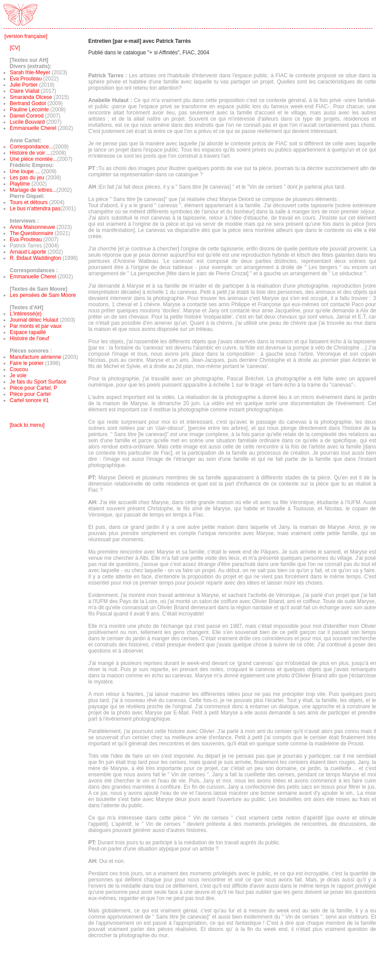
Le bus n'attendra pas (35, 209)
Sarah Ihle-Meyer (30, 72)
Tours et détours (29, 202)
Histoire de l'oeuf (29, 338)
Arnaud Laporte (29, 252)
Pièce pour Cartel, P (33, 388)
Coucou (19, 369)
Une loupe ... (25, 171)
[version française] (26, 36)
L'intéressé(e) (26, 314)
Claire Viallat (24, 91)
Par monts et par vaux (36, 326)
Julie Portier (24, 85)
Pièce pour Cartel (30, 394)
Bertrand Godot (28, 103)
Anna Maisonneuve (33, 227)
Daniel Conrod (27, 116)
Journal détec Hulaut (34, 320)
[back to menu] (27, 425)
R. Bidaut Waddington (35, 258)
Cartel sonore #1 (29, 400)
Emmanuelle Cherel (33, 128)
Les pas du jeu (27, 178)
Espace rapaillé (28, 332)
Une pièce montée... (33, 159)
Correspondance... (32, 147)
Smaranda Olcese (31, 97)
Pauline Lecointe (29, 110)
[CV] (15, 48)
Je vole (18, 376)
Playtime (20, 184)
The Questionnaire (32, 233)
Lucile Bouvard (27, 122)
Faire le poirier (27, 363)
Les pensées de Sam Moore (43, 295)
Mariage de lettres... (33, 190)
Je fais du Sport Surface (38, 382)
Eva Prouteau (26, 79)
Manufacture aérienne (36, 357)
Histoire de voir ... (30, 153)
